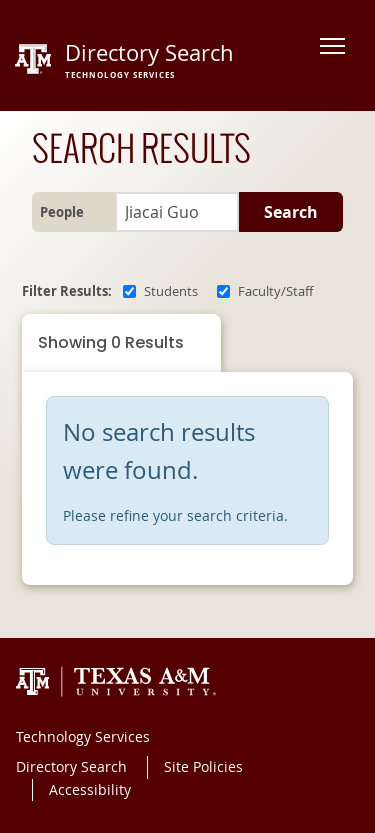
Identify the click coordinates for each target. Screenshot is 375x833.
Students (171, 291)
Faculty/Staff (275, 291)
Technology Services (83, 736)
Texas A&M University (116, 682)
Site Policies (203, 766)
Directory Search (71, 766)
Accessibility (90, 789)
